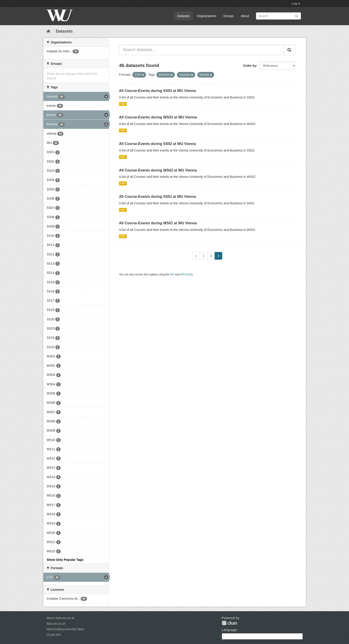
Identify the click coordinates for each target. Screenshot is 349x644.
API (172, 274)
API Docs (186, 274)
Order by (250, 66)
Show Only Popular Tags (65, 560)
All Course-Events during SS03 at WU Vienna (158, 91)
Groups (229, 16)
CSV (123, 104)
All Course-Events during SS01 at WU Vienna (158, 197)
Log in (296, 3)
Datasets (183, 16)
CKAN (229, 623)
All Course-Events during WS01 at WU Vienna (158, 223)
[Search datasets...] (201, 50)
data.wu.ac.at (56, 624)
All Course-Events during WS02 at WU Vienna (158, 170)
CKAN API (54, 635)
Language (229, 630)
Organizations (207, 16)
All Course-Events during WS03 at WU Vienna (158, 117)
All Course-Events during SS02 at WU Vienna (158, 144)
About (245, 16)
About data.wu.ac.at (60, 618)
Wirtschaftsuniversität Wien (66, 629)
